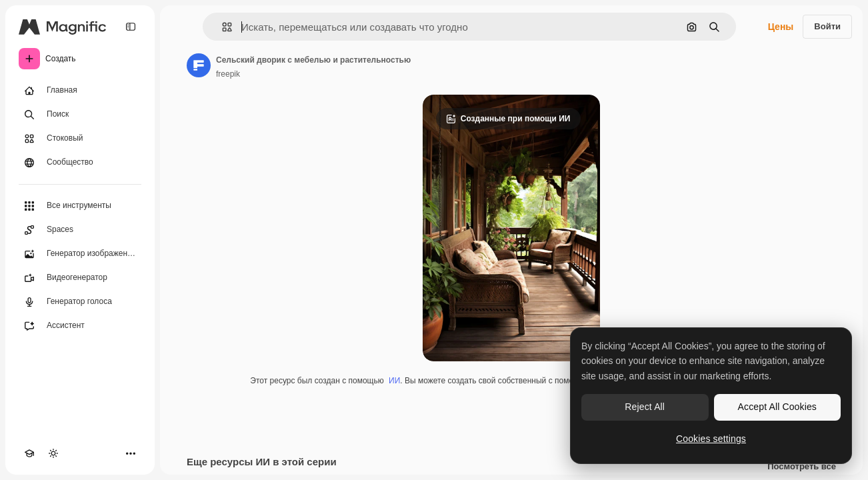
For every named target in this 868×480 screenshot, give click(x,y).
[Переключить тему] (53, 453)
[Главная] (80, 91)
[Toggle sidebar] (131, 27)
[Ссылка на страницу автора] (199, 65)
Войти (827, 26)
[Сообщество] (80, 163)
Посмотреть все (802, 467)
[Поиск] (80, 115)
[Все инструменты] (80, 206)
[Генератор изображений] (80, 254)
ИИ (394, 381)
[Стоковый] (80, 139)
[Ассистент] (80, 326)
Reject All (645, 407)
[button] (222, 27)
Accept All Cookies (777, 407)
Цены (781, 27)
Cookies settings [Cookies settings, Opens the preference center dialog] (711, 439)
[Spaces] (80, 230)
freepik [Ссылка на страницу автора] (228, 74)
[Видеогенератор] (80, 278)
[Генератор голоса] (80, 302)
